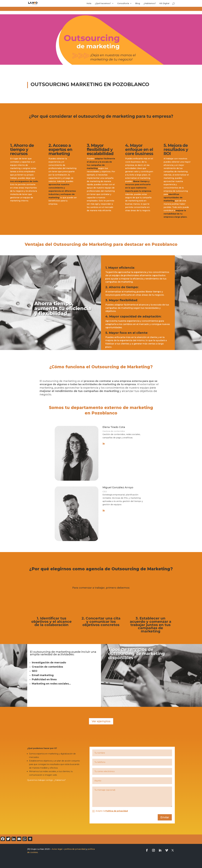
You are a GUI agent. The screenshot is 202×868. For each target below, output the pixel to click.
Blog (138, 4)
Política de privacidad (117, 811)
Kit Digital (164, 4)
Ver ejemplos (101, 721)
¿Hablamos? (150, 4)
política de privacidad (75, 849)
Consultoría (123, 4)
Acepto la (110, 811)
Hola (89, 4)
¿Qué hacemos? (103, 4)
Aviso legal (57, 849)
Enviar (165, 817)
